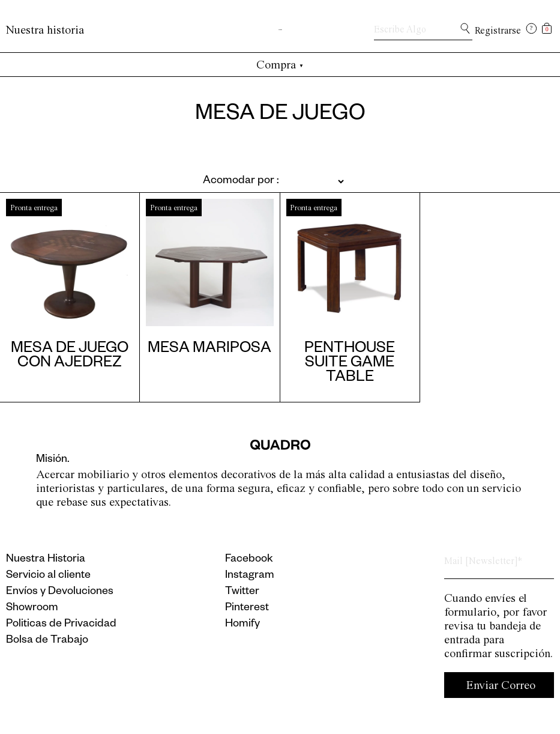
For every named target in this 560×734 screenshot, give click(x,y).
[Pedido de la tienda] (244, 181)
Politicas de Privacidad (61, 625)
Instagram (250, 576)
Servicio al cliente (48, 576)
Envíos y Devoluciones (60, 592)
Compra (280, 65)
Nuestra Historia (46, 560)
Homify (242, 625)
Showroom (32, 608)
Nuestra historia (45, 30)
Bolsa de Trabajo (47, 641)
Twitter (242, 592)
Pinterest (247, 608)
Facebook (249, 560)
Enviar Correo (501, 685)
